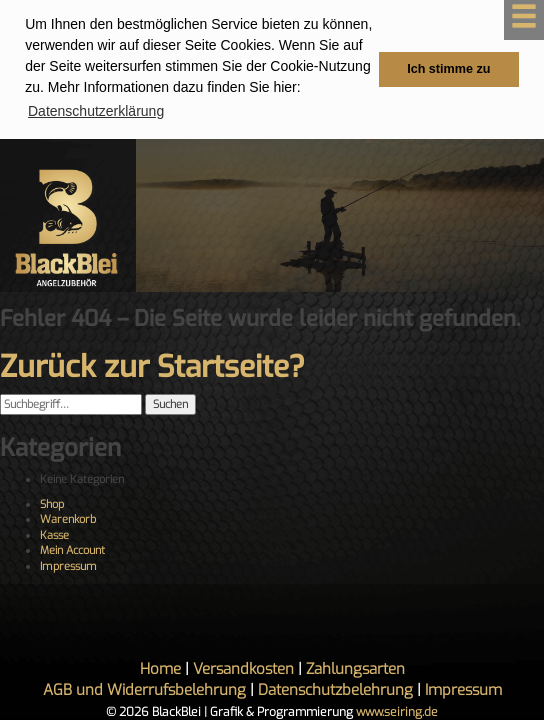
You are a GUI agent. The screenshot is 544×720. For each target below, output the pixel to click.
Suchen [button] (170, 404)
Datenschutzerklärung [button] (96, 111)
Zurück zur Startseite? (152, 367)
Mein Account (72, 550)
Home (160, 668)
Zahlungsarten (355, 668)
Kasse (54, 534)
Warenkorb (68, 519)
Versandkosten (243, 668)
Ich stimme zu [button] (448, 69)
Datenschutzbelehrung (335, 689)
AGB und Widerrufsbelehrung (144, 689)
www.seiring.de (397, 711)
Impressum (68, 565)
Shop (52, 503)
